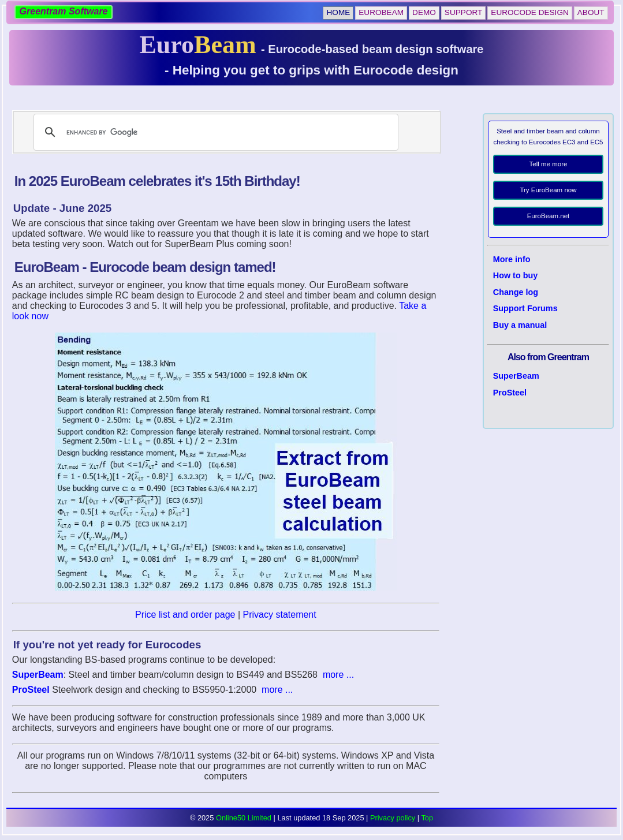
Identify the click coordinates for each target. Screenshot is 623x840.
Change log (516, 292)
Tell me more (549, 164)
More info (512, 259)
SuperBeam (516, 376)
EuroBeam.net (549, 216)
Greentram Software (64, 11)
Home (338, 12)
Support (463, 12)
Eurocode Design (529, 12)
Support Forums (525, 308)
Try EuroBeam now (548, 190)
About (591, 12)
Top (427, 818)
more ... (338, 675)
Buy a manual (520, 325)
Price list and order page (185, 615)
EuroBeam (381, 12)
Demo (424, 12)
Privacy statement (280, 615)
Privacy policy (393, 818)
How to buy (516, 275)
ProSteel (510, 393)
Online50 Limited (244, 818)
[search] (214, 132)
